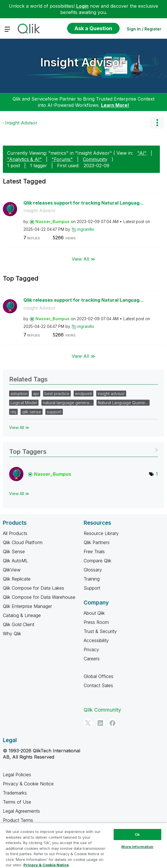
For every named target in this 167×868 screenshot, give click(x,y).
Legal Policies (17, 775)
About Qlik (94, 613)
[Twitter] (88, 723)
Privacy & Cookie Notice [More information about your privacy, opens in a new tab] (46, 865)
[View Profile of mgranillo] (86, 229)
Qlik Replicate (17, 579)
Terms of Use (17, 802)
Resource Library (101, 533)
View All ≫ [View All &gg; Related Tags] (19, 427)
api (36, 394)
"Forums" (62, 159)
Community (95, 159)
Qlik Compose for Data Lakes (34, 588)
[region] (83, 845)
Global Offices (98, 676)
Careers (92, 659)
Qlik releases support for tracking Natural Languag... (83, 203)
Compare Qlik (97, 561)
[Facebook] (112, 723)
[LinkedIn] (100, 723)
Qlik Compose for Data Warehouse (39, 597)
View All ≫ (83, 259)
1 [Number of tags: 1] (157, 474)
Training (92, 579)
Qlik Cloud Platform (23, 542)
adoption (19, 394)
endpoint (83, 394)
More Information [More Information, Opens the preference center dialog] (137, 847)
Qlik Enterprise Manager (27, 606)
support (54, 412)
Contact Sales (98, 685)
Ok (137, 834)
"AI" (142, 153)
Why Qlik (12, 634)
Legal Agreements (21, 811)
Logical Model (24, 403)
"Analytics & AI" (24, 159)
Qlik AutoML (15, 561)
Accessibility (96, 640)
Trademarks (15, 793)
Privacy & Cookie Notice (28, 784)
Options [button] (157, 123)
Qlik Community (102, 710)
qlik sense (32, 412)
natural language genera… (68, 403)
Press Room (96, 622)
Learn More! (115, 105)
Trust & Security (100, 631)
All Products (15, 533)
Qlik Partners (97, 542)
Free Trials (94, 552)
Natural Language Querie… (123, 403)
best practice (57, 394)
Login (82, 6)
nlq (13, 412)
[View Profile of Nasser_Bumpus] (53, 221)
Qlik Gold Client (19, 624)
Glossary (93, 570)
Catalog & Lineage (22, 615)
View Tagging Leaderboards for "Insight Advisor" (83, 450)
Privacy (91, 650)
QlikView (12, 570)
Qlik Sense (14, 552)
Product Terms (18, 820)
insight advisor (111, 394)
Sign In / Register (144, 29)
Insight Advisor (82, 62)
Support (92, 588)
